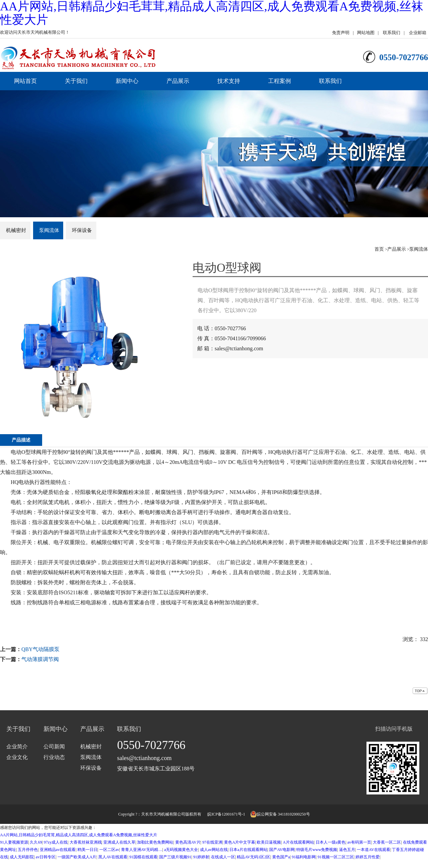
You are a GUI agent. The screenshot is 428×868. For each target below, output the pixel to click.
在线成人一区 (223, 857)
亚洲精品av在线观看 (58, 850)
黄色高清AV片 (188, 842)
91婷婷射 (201, 857)
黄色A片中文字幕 (240, 842)
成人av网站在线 (214, 850)
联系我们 (392, 33)
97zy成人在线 (56, 842)
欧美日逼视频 (269, 842)
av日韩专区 (46, 857)
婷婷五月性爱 (367, 857)
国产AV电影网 (282, 850)
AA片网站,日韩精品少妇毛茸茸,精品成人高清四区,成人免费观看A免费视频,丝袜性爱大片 (79, 835)
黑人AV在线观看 (113, 857)
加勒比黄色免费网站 (155, 842)
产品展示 (178, 81)
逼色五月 (347, 850)
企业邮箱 (418, 33)
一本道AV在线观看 (373, 850)
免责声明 (341, 33)
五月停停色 (28, 850)
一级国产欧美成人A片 (77, 857)
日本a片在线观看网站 (248, 850)
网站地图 (366, 33)
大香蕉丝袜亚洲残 (86, 842)
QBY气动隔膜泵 (40, 649)
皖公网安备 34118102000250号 (280, 814)
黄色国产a (281, 857)
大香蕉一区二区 (387, 842)
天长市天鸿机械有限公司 (163, 814)
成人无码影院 (22, 857)
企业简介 (17, 747)
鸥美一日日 (88, 850)
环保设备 (82, 230)
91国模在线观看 (143, 857)
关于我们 (76, 81)
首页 (379, 249)
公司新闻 (54, 747)
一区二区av (109, 850)
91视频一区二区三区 (336, 857)
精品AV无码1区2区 (253, 857)
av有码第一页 (359, 842)
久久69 (36, 842)
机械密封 (16, 230)
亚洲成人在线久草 (119, 842)
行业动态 (54, 757)
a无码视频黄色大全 (181, 850)
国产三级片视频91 (175, 857)
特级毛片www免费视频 (317, 850)
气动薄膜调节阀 (40, 659)
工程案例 (280, 81)
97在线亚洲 (212, 842)
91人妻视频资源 (14, 842)
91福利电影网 (304, 857)
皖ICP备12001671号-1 (226, 814)
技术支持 (229, 81)
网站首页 (25, 81)
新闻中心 (127, 81)
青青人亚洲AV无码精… (142, 850)
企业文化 (17, 757)
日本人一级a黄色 (331, 842)
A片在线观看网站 (298, 842)
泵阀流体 (49, 230)
